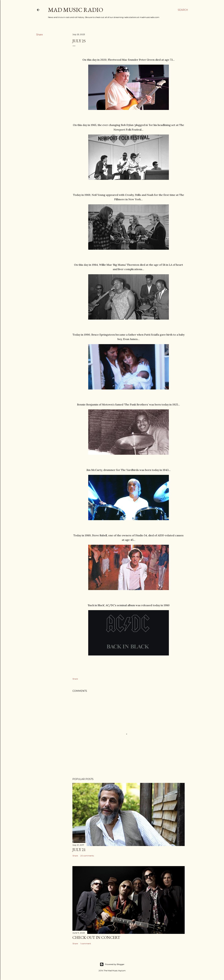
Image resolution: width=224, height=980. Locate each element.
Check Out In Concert (96, 937)
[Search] (183, 10)
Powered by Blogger (112, 964)
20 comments (87, 856)
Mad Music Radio (76, 10)
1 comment (86, 943)
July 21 (79, 850)
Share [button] (40, 35)
